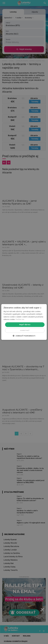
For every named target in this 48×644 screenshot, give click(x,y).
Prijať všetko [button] (25, 325)
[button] (24, 336)
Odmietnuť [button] (25, 330)
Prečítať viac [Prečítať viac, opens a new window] (20, 319)
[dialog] (24, 322)
